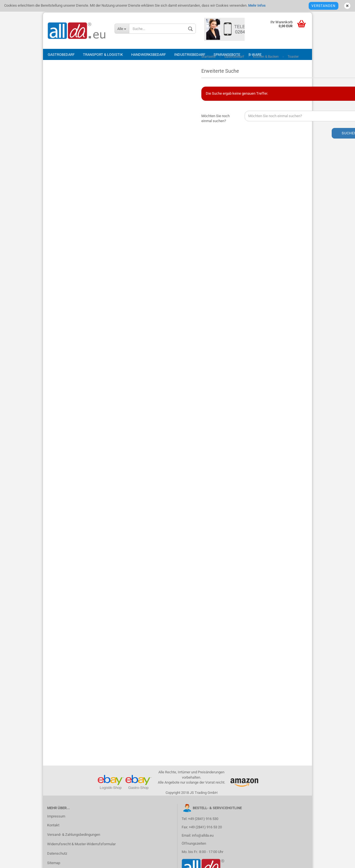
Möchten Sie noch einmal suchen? (152, 121)
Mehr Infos (257, 5)
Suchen (286, 136)
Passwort (59, 95)
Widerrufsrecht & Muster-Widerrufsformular (81, 694)
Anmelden (88, 119)
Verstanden (324, 6)
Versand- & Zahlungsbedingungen (74, 685)
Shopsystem (128, 861)
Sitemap (54, 713)
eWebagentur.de (224, 861)
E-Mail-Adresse (64, 74)
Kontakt (53, 675)
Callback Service (60, 722)
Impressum (56, 666)
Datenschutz (57, 704)
